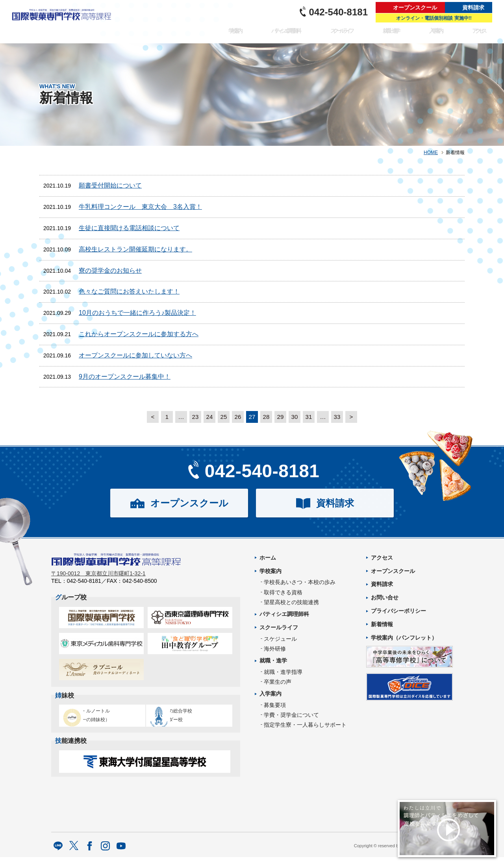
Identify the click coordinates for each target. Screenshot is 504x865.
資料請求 (473, 7)
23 (195, 417)
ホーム (268, 558)
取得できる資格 (283, 592)
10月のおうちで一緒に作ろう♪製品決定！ (137, 313)
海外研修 (275, 649)
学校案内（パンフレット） (404, 638)
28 (266, 417)
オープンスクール (415, 7)
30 (295, 417)
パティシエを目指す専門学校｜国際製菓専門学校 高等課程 (64, 22)
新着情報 (382, 624)
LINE (58, 854)
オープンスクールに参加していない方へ (135, 355)
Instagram (105, 854)
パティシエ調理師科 (275, 34)
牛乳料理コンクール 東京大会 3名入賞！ (140, 207)
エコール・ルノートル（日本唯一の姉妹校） (99, 719)
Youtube (121, 854)
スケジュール (280, 639)
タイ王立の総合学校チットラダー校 (187, 719)
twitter (74, 854)
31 (309, 417)
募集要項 (275, 705)
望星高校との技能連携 (291, 602)
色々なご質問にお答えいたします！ (129, 291)
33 (337, 417)
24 (209, 417)
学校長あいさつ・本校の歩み (300, 582)
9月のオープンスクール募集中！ (125, 377)
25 (224, 417)
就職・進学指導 (283, 672)
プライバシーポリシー (398, 611)
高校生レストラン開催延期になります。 (135, 249)
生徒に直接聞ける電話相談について (129, 228)
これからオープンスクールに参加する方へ (139, 334)
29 (280, 417)
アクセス (480, 34)
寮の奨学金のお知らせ (110, 271)
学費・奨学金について (291, 715)
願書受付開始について (110, 185)
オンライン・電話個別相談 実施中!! (434, 18)
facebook (90, 854)
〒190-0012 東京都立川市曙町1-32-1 (98, 578)
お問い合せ (385, 597)
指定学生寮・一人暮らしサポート (305, 725)
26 (238, 417)
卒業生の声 (278, 682)
